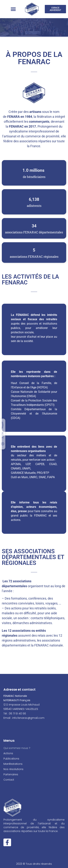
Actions (9, 753)
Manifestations (13, 764)
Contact (9, 780)
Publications (11, 759)
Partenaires (11, 774)
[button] (13, 9)
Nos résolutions (13, 769)
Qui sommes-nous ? (17, 748)
